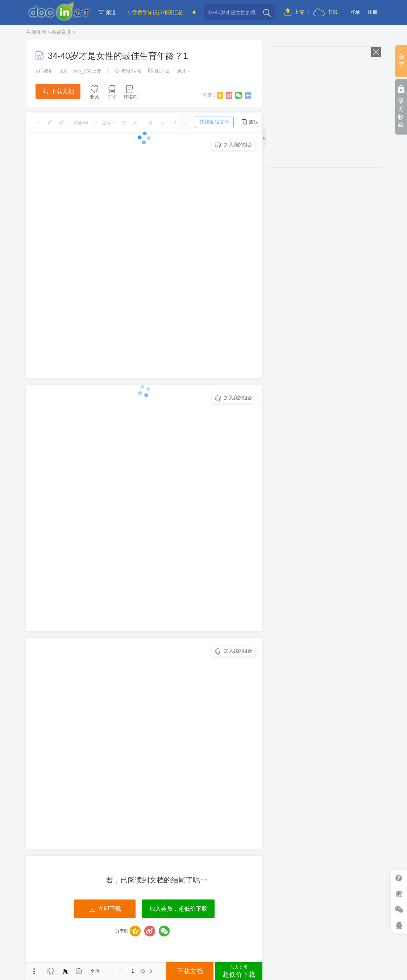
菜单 (34, 971)
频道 (107, 12)
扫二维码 (399, 894)
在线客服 (399, 925)
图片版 (159, 71)
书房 (325, 12)
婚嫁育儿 (61, 32)
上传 (294, 12)
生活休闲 (36, 32)
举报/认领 (128, 71)
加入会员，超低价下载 (178, 909)
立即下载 (105, 909)
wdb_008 (82, 71)
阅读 (44, 71)
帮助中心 (399, 878)
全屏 (95, 971)
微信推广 (399, 909)
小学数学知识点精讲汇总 (155, 12)
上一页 (120, 971)
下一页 (151, 971)
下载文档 (58, 91)
